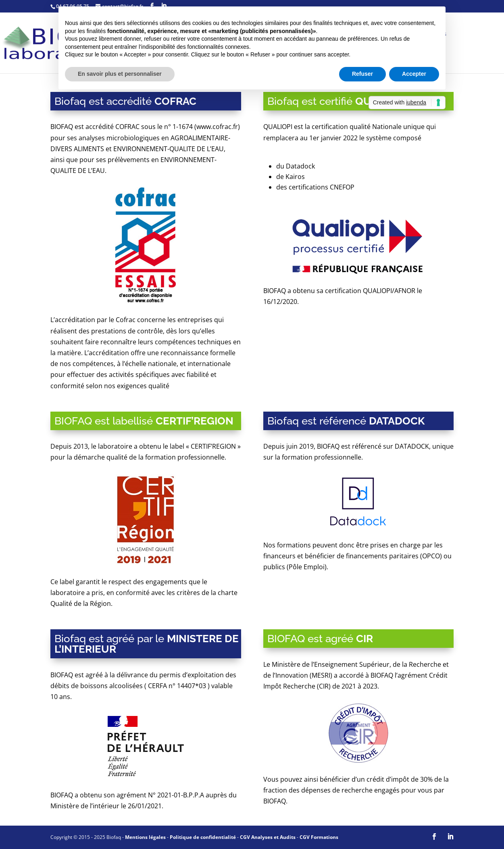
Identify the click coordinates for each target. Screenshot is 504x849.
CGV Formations (319, 837)
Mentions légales (145, 837)
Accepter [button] (414, 74)
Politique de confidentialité (203, 837)
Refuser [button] (362, 74)
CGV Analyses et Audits (268, 837)
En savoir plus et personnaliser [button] (120, 74)
